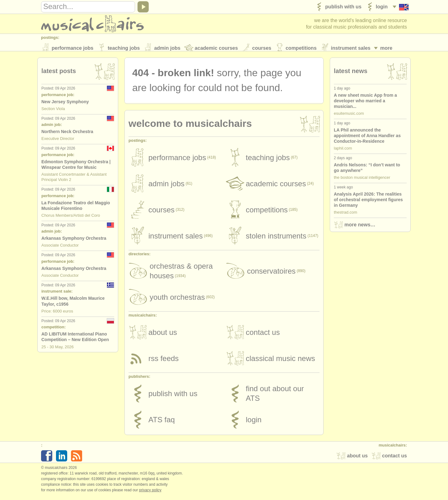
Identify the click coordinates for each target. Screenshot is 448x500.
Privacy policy (150, 493)
